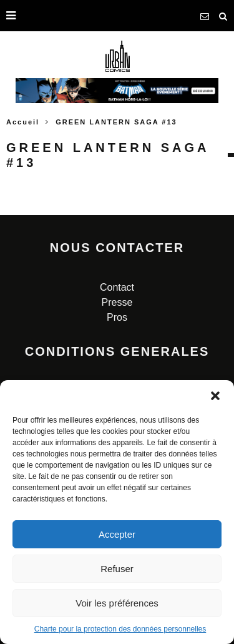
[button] (215, 396)
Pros (117, 317)
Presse (117, 302)
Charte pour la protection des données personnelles (120, 629)
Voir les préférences (117, 603)
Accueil (23, 122)
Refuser (117, 569)
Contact (117, 287)
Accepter (117, 534)
